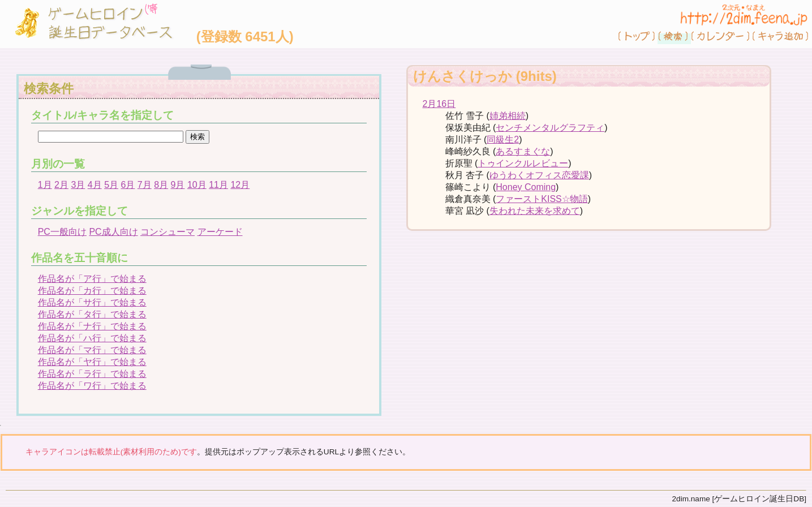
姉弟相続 (508, 116)
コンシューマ (167, 232)
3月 (78, 185)
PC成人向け (113, 232)
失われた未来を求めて (535, 211)
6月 (128, 185)
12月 (240, 185)
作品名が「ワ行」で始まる (92, 386)
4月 (95, 185)
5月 (111, 185)
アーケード (220, 232)
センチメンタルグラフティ (550, 128)
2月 (61, 185)
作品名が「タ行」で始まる (92, 314)
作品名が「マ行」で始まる (92, 350)
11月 (218, 185)
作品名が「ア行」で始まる (92, 279)
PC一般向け (62, 232)
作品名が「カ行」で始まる (92, 291)
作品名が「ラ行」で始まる (92, 374)
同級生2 (503, 139)
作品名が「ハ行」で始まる (92, 338)
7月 (145, 185)
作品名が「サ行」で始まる (92, 302)
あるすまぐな (523, 151)
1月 (45, 185)
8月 (161, 185)
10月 (197, 185)
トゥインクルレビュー (523, 163)
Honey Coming (526, 187)
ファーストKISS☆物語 (542, 199)
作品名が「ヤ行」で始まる (92, 362)
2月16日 (439, 104)
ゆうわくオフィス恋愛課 (539, 175)
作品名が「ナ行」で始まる (92, 326)
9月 (178, 185)
